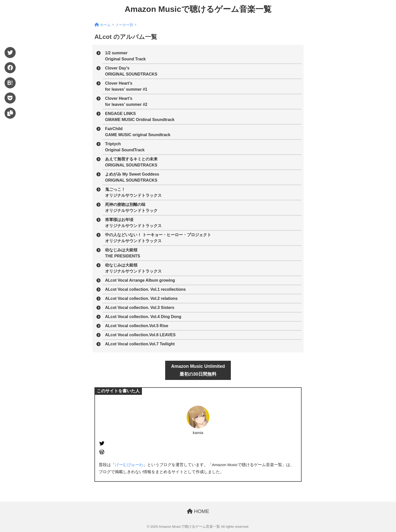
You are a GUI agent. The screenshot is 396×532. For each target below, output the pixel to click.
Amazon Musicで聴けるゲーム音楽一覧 (198, 9)
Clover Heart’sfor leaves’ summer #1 (126, 86)
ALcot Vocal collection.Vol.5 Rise (137, 326)
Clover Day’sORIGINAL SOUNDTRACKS (131, 71)
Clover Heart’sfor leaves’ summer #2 (126, 101)
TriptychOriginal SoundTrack (125, 147)
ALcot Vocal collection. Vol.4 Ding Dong (143, 317)
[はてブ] (10, 83)
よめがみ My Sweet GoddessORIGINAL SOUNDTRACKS (132, 177)
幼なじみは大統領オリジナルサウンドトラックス (133, 268)
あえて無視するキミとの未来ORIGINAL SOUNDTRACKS (131, 162)
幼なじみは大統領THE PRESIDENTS (123, 253)
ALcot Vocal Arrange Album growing (140, 280)
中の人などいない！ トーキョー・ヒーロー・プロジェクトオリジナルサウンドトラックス (158, 238)
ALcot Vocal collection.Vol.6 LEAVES (140, 335)
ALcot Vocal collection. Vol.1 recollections (145, 289)
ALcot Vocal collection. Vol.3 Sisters (140, 308)
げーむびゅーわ (129, 465)
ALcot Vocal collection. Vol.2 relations (141, 298)
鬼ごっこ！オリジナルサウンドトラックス (133, 192)
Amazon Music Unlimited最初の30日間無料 (198, 370)
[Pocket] (10, 98)
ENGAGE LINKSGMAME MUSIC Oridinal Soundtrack (140, 117)
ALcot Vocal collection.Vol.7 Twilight (140, 344)
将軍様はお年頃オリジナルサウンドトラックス (133, 223)
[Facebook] (10, 68)
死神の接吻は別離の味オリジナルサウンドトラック (131, 208)
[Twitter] (10, 53)
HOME (198, 511)
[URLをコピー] (10, 113)
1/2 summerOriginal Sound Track (125, 56)
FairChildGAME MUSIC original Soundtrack (138, 132)
